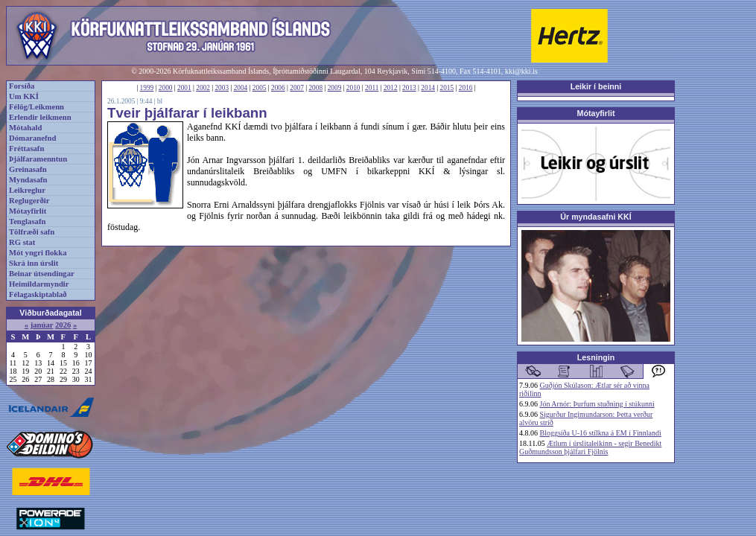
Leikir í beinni (596, 86)
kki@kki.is (521, 71)
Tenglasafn (27, 221)
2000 (166, 88)
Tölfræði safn (32, 232)
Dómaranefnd (32, 138)
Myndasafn (28, 180)
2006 (278, 88)
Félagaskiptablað (38, 294)
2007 (297, 88)
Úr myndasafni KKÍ (595, 217)
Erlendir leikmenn (40, 117)
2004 (241, 88)
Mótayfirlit (28, 211)
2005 (260, 88)
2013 (409, 88)
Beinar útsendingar (42, 274)
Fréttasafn (26, 149)
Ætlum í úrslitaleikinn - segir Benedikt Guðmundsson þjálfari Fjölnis (590, 447)
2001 (184, 88)
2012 (391, 88)
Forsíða (22, 86)
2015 (447, 88)
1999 (147, 88)
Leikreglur (27, 190)
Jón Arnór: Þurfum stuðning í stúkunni (597, 404)
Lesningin (596, 357)
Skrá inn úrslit (34, 263)
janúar (42, 325)
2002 (203, 88)
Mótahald (25, 128)
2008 (315, 88)
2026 (63, 325)
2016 (466, 88)
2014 (428, 88)
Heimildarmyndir (39, 284)
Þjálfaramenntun (38, 159)
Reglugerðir (29, 201)
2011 (372, 88)
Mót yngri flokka (38, 253)
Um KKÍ (24, 96)
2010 (353, 88)
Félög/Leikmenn (36, 107)
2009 (335, 88)
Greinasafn (28, 169)
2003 (222, 88)
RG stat (22, 242)
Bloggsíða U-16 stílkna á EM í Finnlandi (601, 433)
